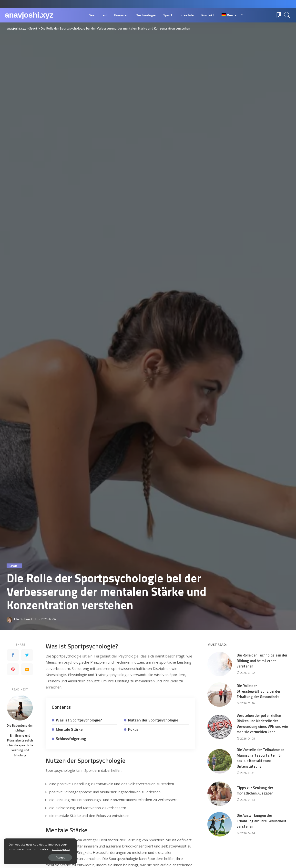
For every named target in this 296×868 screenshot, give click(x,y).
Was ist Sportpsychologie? (79, 720)
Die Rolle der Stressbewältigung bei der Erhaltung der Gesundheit (259, 691)
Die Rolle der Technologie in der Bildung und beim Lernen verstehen (262, 661)
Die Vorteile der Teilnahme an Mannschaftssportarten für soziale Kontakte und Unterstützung (260, 758)
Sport (14, 566)
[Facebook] (13, 655)
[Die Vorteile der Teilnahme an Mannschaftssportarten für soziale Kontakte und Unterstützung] (220, 761)
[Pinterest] (13, 669)
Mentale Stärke (69, 729)
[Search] (287, 15)
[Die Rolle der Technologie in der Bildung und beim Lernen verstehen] (220, 664)
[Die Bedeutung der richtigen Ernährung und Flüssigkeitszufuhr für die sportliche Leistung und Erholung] (20, 708)
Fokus (133, 729)
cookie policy (61, 849)
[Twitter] (27, 655)
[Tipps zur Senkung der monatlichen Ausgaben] (220, 794)
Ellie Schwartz (24, 619)
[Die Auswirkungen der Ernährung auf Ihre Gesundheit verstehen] (220, 824)
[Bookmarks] (278, 15)
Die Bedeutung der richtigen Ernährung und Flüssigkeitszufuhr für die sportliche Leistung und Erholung (20, 740)
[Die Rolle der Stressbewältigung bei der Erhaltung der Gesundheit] (220, 695)
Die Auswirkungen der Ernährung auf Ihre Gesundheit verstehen (262, 821)
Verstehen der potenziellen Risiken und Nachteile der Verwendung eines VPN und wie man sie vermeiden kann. (262, 724)
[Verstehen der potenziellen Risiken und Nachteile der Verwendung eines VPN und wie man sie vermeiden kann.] (220, 727)
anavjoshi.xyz (29, 15)
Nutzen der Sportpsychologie (153, 720)
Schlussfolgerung (71, 739)
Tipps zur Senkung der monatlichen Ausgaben (255, 791)
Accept (60, 857)
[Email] (27, 669)
